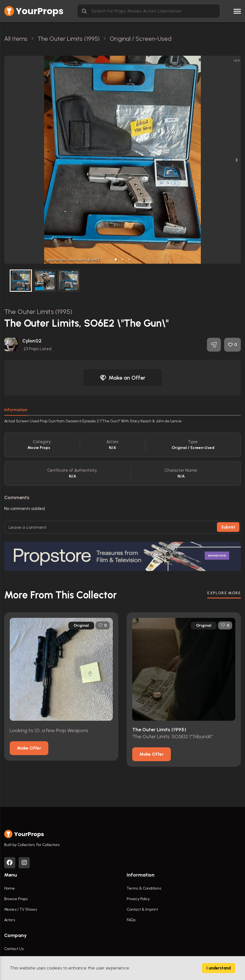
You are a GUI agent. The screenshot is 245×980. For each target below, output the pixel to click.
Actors (10, 920)
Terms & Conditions (144, 888)
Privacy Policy (138, 899)
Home (9, 888)
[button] (116, 260)
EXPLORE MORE (224, 593)
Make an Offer (122, 378)
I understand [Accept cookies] (219, 968)
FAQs (131, 920)
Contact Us (14, 949)
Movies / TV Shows (21, 909)
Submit (228, 527)
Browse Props (16, 899)
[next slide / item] (237, 160)
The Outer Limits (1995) (38, 312)
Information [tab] (16, 410)
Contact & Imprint (142, 909)
